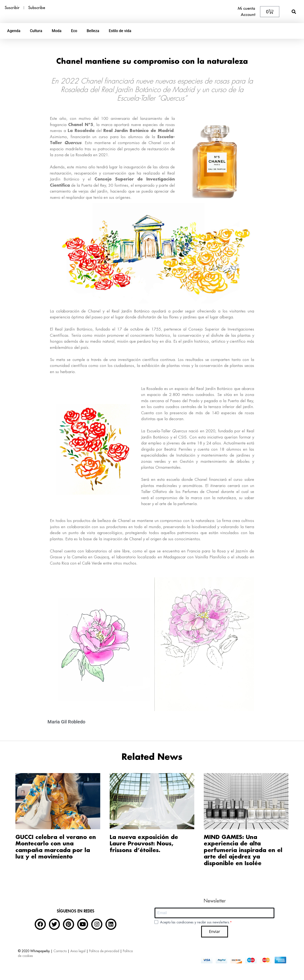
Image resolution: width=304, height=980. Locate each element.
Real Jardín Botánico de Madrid (138, 131)
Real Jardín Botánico (131, 311)
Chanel (76, 125)
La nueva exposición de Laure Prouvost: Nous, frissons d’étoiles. (144, 844)
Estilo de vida (120, 31)
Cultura (36, 31)
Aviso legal (78, 951)
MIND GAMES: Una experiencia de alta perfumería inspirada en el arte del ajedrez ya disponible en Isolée (243, 850)
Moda (57, 31)
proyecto (132, 149)
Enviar (215, 931)
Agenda (14, 31)
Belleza (93, 31)
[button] (294, 12)
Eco (74, 31)
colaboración (68, 311)
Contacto (60, 951)
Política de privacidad (104, 951)
